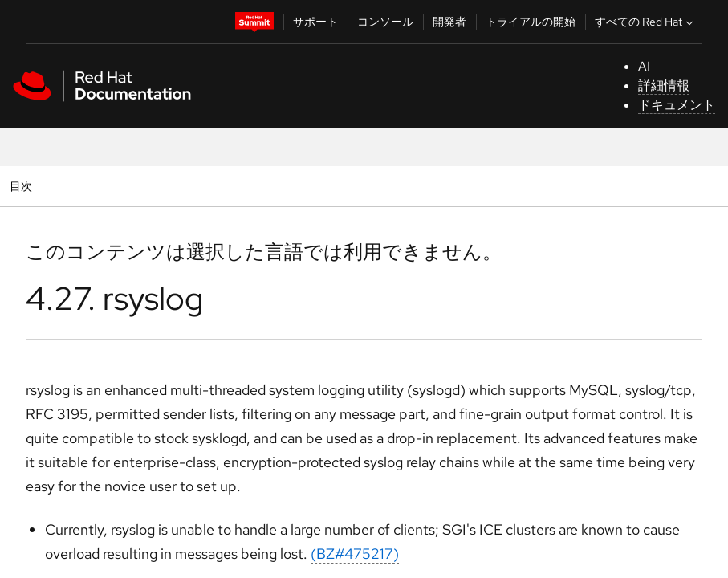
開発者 (449, 22)
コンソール (385, 22)
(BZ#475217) (355, 554)
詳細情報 (664, 85)
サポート (315, 22)
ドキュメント (677, 105)
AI (644, 66)
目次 (23, 186)
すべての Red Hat (646, 22)
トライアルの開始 (531, 22)
